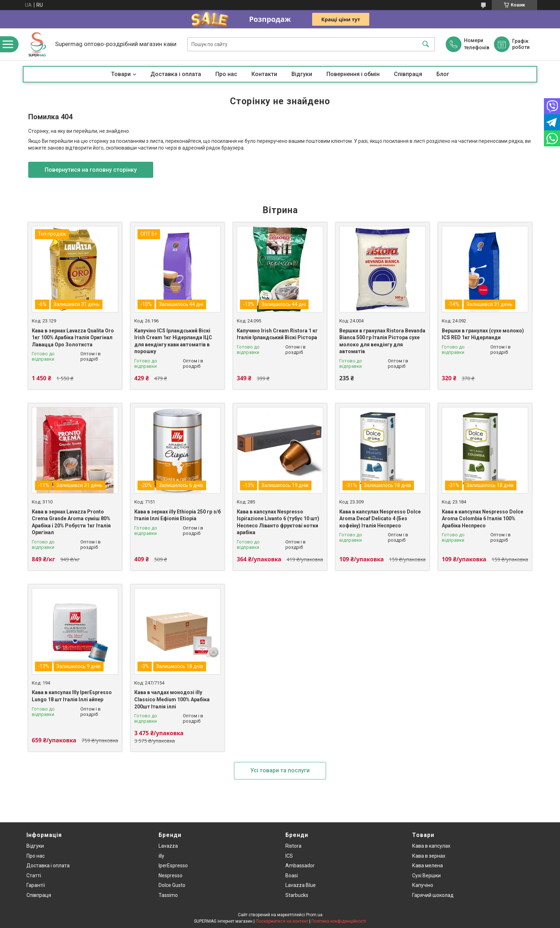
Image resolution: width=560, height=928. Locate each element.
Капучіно (423, 885)
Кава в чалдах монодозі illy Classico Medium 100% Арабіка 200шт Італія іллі (172, 699)
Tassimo (168, 895)
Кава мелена (427, 866)
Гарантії (36, 885)
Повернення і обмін (353, 74)
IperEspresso (173, 866)
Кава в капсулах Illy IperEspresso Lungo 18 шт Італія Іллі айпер (72, 696)
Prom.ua (314, 915)
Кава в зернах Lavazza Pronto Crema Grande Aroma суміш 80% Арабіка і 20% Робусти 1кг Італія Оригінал (71, 522)
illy (161, 856)
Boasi (292, 876)
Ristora (293, 846)
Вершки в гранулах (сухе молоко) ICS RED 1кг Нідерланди (483, 334)
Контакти (264, 74)
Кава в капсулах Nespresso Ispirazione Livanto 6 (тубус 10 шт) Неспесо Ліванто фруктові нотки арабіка (278, 522)
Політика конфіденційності (339, 921)
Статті (34, 876)
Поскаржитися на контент (282, 921)
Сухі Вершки (426, 876)
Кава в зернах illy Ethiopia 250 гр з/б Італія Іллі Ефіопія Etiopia (177, 515)
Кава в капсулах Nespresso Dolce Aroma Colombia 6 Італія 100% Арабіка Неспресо (482, 519)
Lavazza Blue (301, 885)
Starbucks (297, 895)
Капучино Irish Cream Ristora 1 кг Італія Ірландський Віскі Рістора (277, 334)
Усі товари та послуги (280, 770)
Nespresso (171, 876)
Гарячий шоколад (433, 895)
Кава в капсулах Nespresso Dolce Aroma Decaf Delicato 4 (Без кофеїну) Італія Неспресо (380, 519)
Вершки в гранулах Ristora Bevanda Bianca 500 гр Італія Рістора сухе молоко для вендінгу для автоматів (382, 341)
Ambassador (300, 866)
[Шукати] (426, 44)
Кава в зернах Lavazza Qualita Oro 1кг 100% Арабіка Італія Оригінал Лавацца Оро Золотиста (73, 338)
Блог (443, 74)
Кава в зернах (429, 856)
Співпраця (408, 74)
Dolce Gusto (172, 885)
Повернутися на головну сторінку (91, 170)
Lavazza (168, 846)
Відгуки (302, 74)
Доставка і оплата (176, 74)
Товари (121, 74)
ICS (289, 856)
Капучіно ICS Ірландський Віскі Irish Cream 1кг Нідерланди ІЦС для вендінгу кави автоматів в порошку (173, 341)
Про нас (226, 74)
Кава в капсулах (431, 846)
